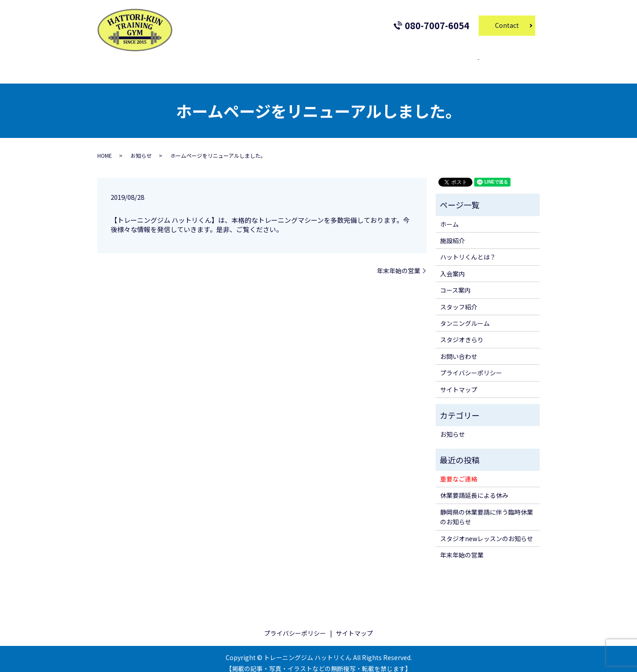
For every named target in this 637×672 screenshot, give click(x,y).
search (472, 65)
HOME (105, 147)
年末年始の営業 (399, 262)
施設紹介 (204, 65)
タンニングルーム (373, 65)
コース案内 (277, 65)
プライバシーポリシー (471, 364)
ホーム (173, 65)
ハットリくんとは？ (468, 248)
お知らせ (141, 147)
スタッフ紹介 (320, 65)
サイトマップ (459, 381)
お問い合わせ (459, 348)
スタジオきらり (430, 65)
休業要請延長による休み (474, 487)
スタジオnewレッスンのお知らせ (487, 530)
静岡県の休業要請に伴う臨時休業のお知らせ (487, 508)
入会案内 (239, 65)
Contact (507, 25)
